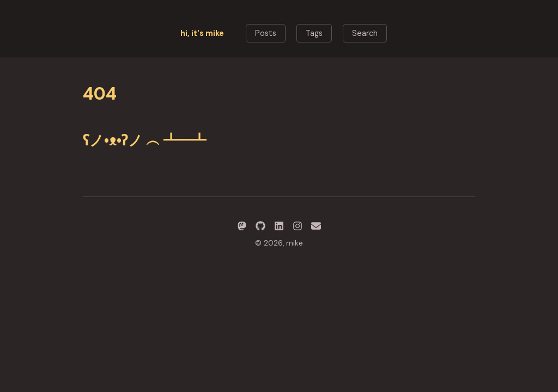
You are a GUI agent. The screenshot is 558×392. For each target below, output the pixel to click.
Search (365, 33)
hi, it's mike (202, 33)
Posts (266, 33)
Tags (314, 33)
